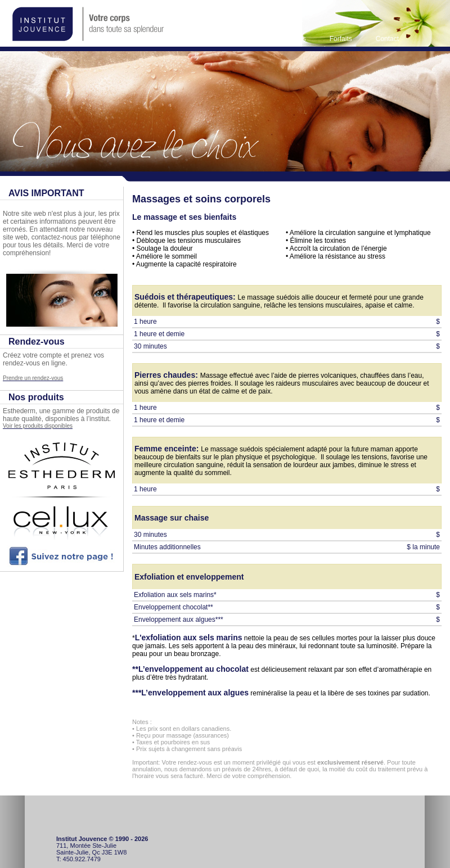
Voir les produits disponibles (38, 426)
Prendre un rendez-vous (33, 378)
